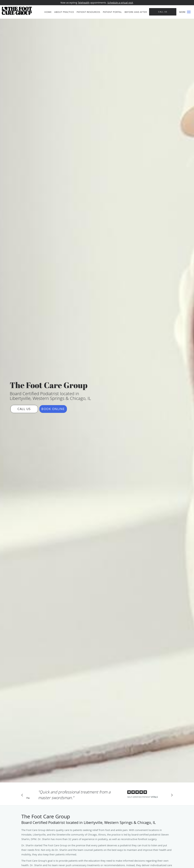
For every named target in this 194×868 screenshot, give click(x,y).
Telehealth (84, 3)
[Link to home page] (16, 11)
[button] (189, 12)
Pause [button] (28, 798)
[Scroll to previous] (23, 796)
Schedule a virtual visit (120, 3)
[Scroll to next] (171, 796)
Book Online (53, 409)
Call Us (24, 409)
